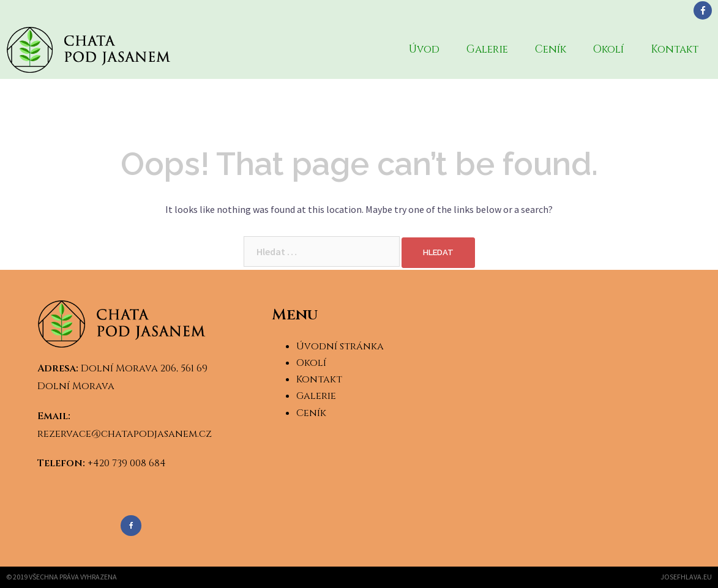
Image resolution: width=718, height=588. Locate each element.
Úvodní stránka (340, 346)
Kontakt (675, 49)
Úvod (424, 49)
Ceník (551, 49)
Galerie (487, 49)
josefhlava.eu (686, 577)
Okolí (608, 49)
